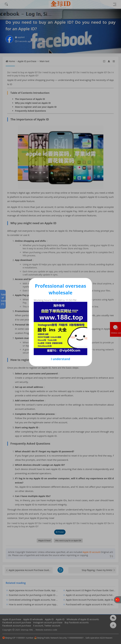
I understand (60, 359)
